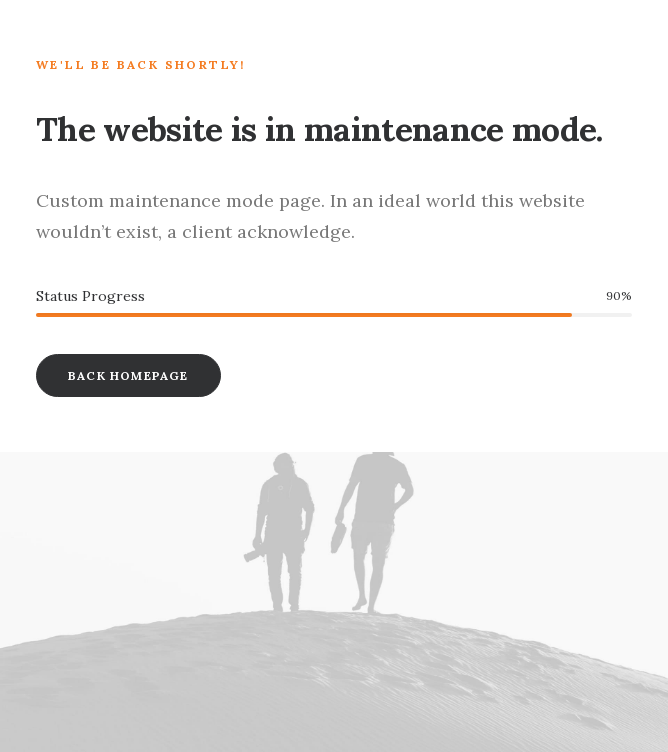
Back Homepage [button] (128, 375)
